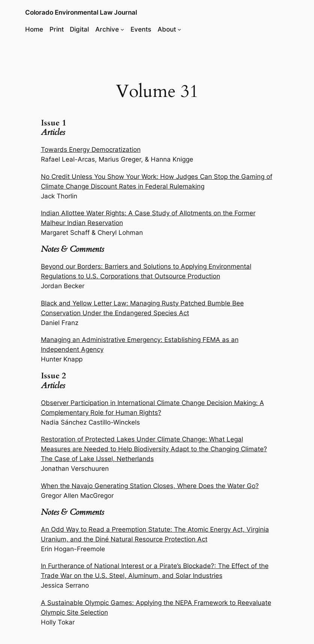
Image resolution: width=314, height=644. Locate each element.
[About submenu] (179, 29)
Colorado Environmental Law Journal (81, 12)
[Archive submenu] (122, 29)
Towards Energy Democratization (91, 150)
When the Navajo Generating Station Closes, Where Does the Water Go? (150, 486)
